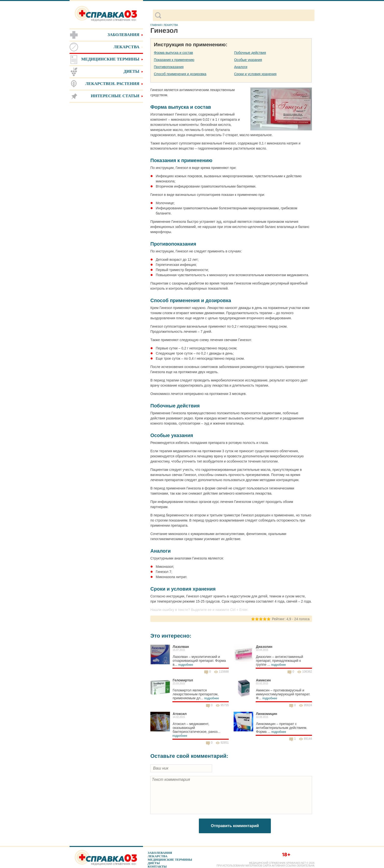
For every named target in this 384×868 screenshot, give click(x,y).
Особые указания (248, 60)
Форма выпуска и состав (173, 53)
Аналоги (241, 67)
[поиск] (238, 15)
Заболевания (160, 853)
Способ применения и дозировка (180, 74)
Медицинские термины (170, 860)
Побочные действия (250, 53)
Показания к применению (174, 60)
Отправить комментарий (235, 826)
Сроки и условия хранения (255, 74)
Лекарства (158, 856)
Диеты (154, 863)
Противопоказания (169, 67)
